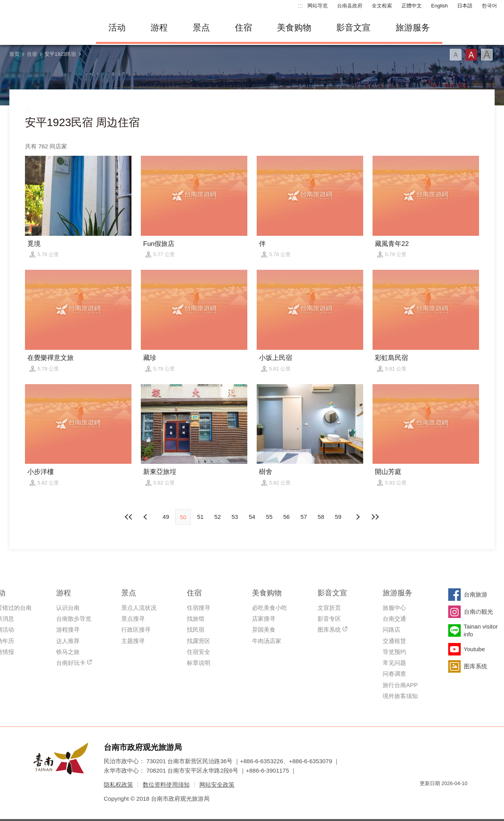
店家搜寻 (264, 619)
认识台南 (68, 608)
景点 (201, 28)
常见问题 (394, 663)
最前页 (129, 517)
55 (269, 517)
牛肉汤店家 (267, 641)
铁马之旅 (68, 652)
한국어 (489, 6)
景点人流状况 (139, 608)
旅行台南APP (400, 685)
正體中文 (412, 6)
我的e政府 (426, 797)
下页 (146, 517)
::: (300, 6)
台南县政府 (350, 6)
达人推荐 (68, 641)
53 (235, 517)
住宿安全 (199, 652)
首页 (14, 54)
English (439, 6)
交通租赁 (394, 641)
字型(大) (487, 55)
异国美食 (264, 630)
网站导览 (318, 6)
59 (338, 517)
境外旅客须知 (400, 696)
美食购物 (294, 28)
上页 (358, 517)
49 (166, 517)
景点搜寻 (133, 619)
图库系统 (329, 630)
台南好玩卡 (71, 663)
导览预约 (394, 652)
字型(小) (456, 55)
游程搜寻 (68, 630)
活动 (117, 28)
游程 (159, 28)
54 (252, 517)
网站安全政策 (217, 784)
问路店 (391, 630)
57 (304, 517)
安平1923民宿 (60, 54)
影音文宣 (353, 28)
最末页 (375, 517)
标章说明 (199, 663)
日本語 (465, 6)
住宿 (243, 28)
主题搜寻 (133, 641)
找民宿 (196, 630)
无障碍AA (453, 797)
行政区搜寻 (136, 630)
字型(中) (471, 55)
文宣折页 (329, 608)
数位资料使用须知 (166, 784)
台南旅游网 (45, 28)
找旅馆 (196, 619)
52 (217, 517)
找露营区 (199, 641)
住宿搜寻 (199, 608)
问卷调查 (394, 674)
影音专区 (329, 619)
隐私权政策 (118, 784)
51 (200, 517)
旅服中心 (394, 608)
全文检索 (382, 6)
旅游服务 (413, 28)
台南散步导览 (74, 619)
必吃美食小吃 (270, 608)
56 (287, 517)
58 (321, 517)
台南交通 (394, 619)
